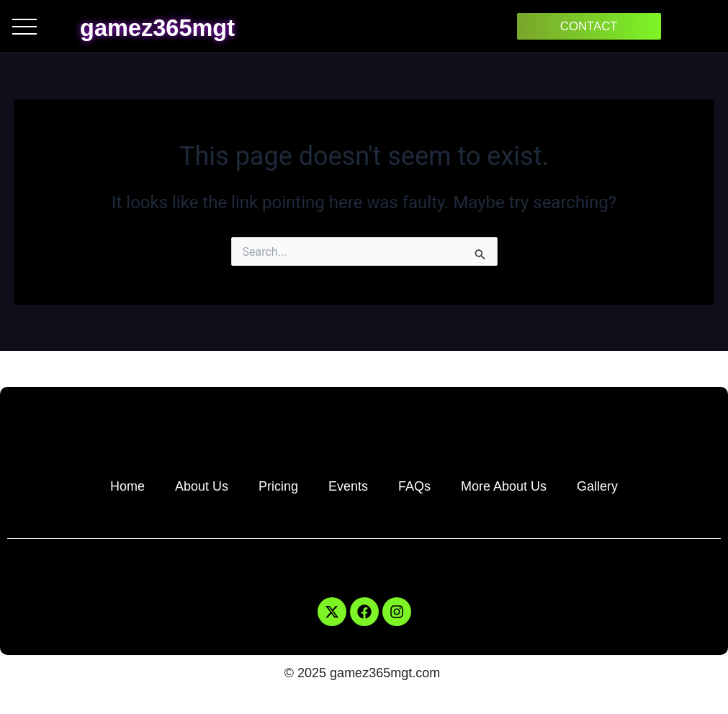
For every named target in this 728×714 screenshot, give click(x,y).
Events (348, 486)
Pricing (278, 486)
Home (127, 486)
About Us (202, 486)
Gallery (597, 486)
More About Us (504, 486)
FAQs (414, 486)
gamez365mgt (177, 26)
